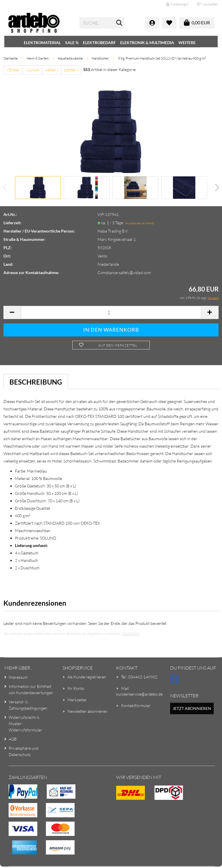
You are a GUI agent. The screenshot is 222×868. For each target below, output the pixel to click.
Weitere (187, 43)
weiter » (52, 70)
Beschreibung (36, 382)
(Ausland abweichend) (140, 223)
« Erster (13, 70)
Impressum (18, 677)
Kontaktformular (136, 705)
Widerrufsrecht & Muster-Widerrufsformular (25, 724)
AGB (13, 739)
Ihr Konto (76, 688)
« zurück (32, 70)
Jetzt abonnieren (192, 708)
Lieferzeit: (12, 223)
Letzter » (71, 70)
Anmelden (131, 633)
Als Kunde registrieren (87, 677)
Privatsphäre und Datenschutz (24, 751)
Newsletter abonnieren (87, 711)
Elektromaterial (42, 43)
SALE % (72, 43)
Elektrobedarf (99, 43)
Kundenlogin (177, 4)
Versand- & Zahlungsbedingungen (28, 705)
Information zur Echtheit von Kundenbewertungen (31, 689)
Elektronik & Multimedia (147, 43)
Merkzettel (207, 4)
